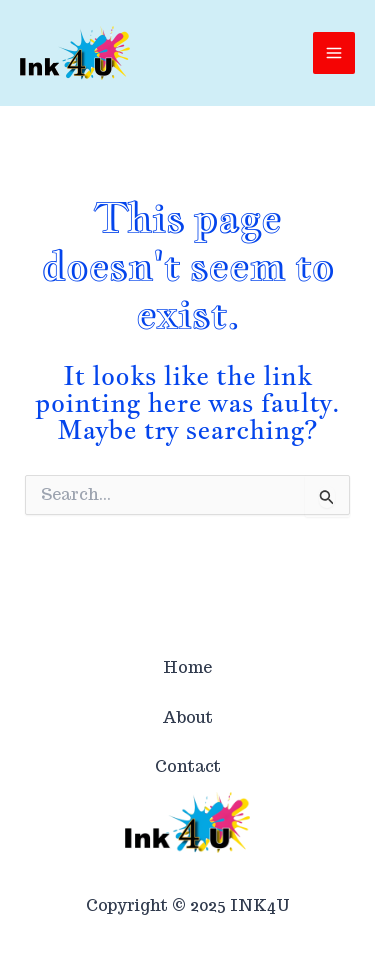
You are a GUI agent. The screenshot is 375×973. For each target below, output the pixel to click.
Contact (188, 766)
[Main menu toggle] (334, 53)
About (187, 717)
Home (187, 667)
